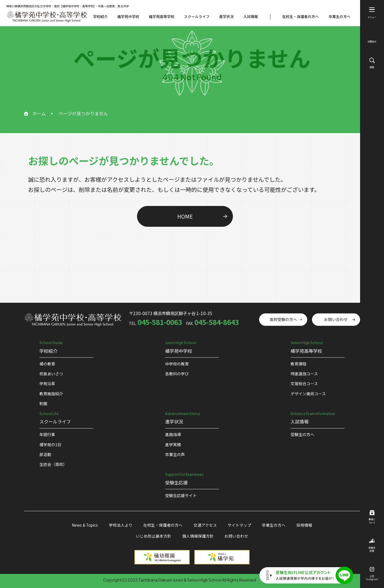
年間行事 (47, 434)
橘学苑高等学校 (162, 16)
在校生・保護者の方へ (300, 16)
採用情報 (304, 525)
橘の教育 (47, 364)
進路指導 (173, 434)
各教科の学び (177, 374)
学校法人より (121, 525)
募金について (372, 517)
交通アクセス (205, 525)
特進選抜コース (304, 374)
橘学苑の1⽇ (50, 445)
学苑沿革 (47, 383)
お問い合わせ (336, 319)
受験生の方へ (302, 434)
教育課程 (298, 364)
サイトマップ (239, 525)
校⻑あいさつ (51, 374)
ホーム (39, 113)
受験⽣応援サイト (181, 495)
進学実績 (173, 445)
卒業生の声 (175, 454)
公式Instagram (372, 574)
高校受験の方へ (283, 319)
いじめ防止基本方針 (154, 536)
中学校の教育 (177, 364)
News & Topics (85, 525)
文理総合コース (304, 383)
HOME (185, 216)
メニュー (372, 13)
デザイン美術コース (308, 394)
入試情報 (251, 16)
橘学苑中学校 (128, 16)
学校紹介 (100, 16)
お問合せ (372, 38)
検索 (372, 63)
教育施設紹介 (51, 394)
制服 (43, 403)
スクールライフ (197, 16)
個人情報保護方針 (198, 536)
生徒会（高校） (53, 464)
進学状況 (226, 16)
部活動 (45, 454)
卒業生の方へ (340, 16)
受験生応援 (372, 545)
